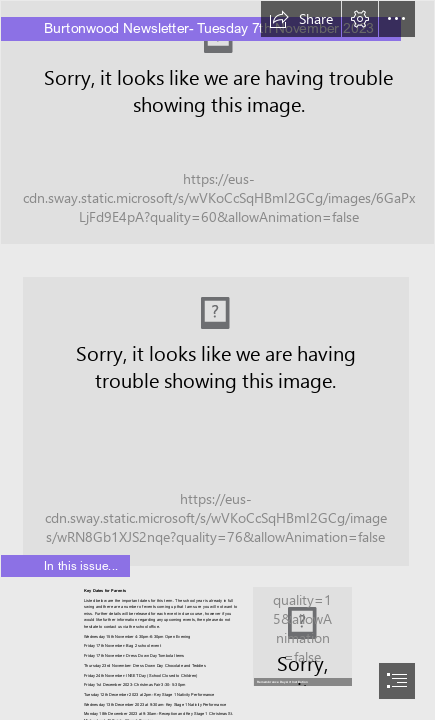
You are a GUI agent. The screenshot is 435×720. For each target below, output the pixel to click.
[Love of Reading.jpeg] (217, 413)
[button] (301, 19)
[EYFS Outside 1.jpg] (217, 122)
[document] (217, 360)
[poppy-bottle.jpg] (301, 635)
